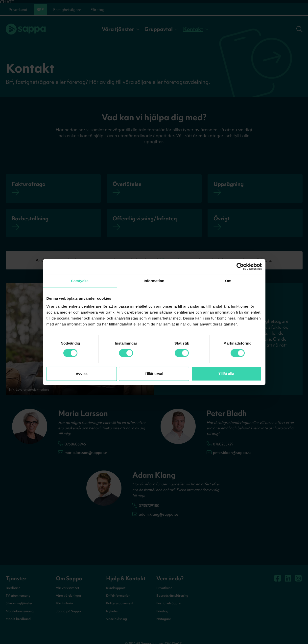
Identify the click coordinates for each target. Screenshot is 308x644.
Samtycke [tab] (80, 281)
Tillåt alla (226, 374)
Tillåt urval (154, 374)
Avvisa (82, 374)
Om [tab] (228, 281)
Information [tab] (154, 281)
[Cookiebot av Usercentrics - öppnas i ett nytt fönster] (240, 266)
